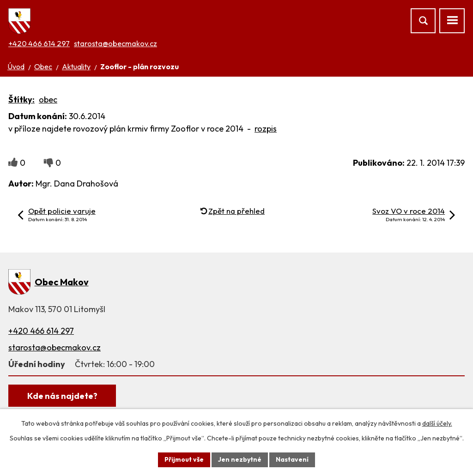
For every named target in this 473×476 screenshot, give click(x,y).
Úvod (16, 66)
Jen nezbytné (240, 459)
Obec (43, 66)
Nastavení (292, 459)
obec (48, 99)
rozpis (266, 129)
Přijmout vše (184, 459)
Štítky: (21, 99)
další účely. (437, 423)
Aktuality (76, 66)
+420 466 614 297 (39, 43)
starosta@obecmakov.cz (115, 43)
